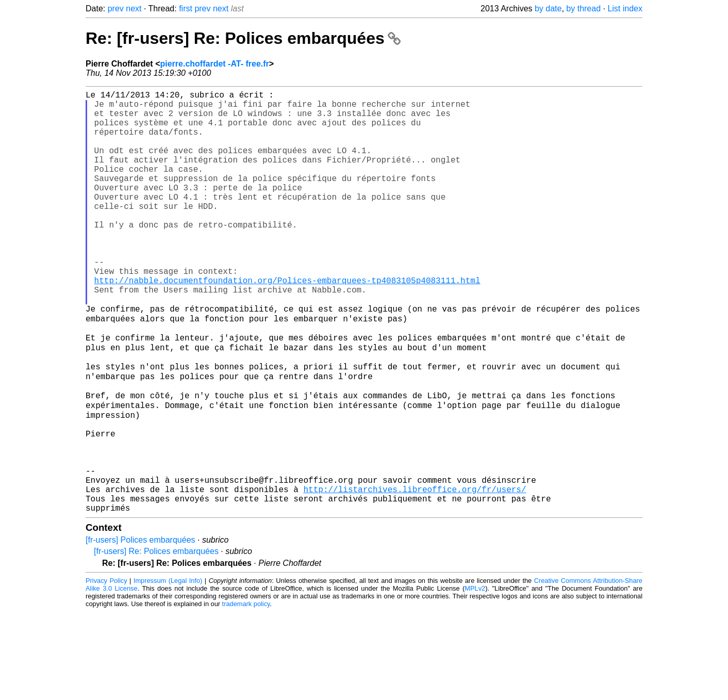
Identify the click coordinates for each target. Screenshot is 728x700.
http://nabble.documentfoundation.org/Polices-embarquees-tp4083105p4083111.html (287, 323)
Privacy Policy (106, 669)
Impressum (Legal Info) (168, 669)
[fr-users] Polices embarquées (140, 628)
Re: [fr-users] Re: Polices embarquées (243, 38)
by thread (583, 9)
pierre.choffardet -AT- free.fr (214, 64)
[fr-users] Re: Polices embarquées (156, 639)
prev (116, 9)
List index (625, 9)
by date (548, 9)
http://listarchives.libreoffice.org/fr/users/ (415, 573)
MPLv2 (475, 677)
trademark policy (246, 692)
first (186, 9)
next (134, 9)
